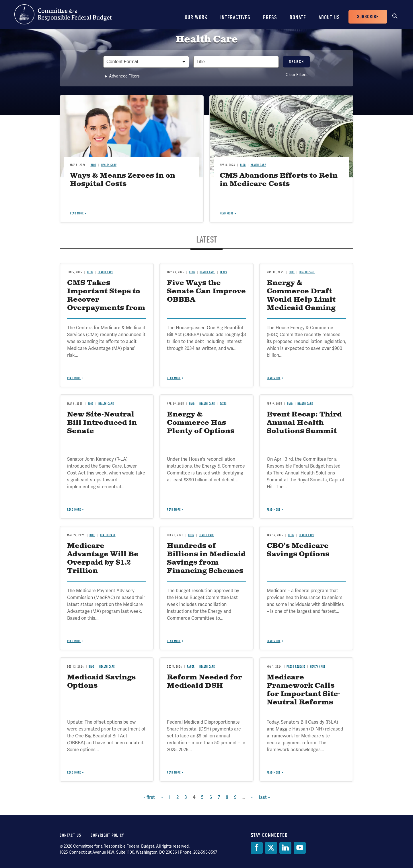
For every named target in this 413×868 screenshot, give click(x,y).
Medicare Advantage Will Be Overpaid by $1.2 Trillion (103, 558)
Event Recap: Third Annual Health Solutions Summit (304, 423)
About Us (329, 17)
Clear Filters (297, 75)
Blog (93, 165)
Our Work (196, 17)
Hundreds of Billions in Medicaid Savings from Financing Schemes (206, 558)
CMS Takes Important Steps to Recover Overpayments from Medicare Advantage (106, 304)
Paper (191, 667)
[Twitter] (271, 848)
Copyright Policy (107, 835)
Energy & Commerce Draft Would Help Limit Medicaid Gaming (301, 295)
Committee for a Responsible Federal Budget (63, 14)
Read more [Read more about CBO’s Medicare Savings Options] (274, 641)
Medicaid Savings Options (101, 682)
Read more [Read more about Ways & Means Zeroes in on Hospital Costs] (77, 213)
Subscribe (368, 17)
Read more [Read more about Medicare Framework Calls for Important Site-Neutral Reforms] (274, 773)
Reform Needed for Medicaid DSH (204, 682)
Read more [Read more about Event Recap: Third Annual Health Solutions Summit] (274, 510)
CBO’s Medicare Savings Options (298, 550)
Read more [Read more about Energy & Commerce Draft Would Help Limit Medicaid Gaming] (274, 378)
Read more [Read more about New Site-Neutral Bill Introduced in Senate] (74, 510)
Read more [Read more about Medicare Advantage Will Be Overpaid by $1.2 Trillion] (74, 641)
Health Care (109, 165)
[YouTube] (300, 848)
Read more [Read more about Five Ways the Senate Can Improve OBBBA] (174, 378)
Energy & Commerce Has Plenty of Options (201, 423)
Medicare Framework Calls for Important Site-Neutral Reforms (304, 690)
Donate (298, 17)
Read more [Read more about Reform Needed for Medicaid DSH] (174, 773)
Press (270, 17)
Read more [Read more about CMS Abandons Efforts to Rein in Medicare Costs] (227, 213)
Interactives (235, 17)
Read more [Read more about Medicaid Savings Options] (74, 773)
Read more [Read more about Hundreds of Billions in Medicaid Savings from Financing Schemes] (174, 641)
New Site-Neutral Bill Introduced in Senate (102, 423)
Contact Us (70, 835)
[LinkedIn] (285, 848)
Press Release (296, 667)
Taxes (224, 272)
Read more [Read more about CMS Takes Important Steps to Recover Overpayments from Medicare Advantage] (74, 378)
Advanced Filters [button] (124, 76)
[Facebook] (257, 848)
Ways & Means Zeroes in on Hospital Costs (123, 180)
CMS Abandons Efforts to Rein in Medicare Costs (279, 180)
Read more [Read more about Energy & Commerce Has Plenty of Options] (174, 510)
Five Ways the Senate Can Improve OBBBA (206, 291)
